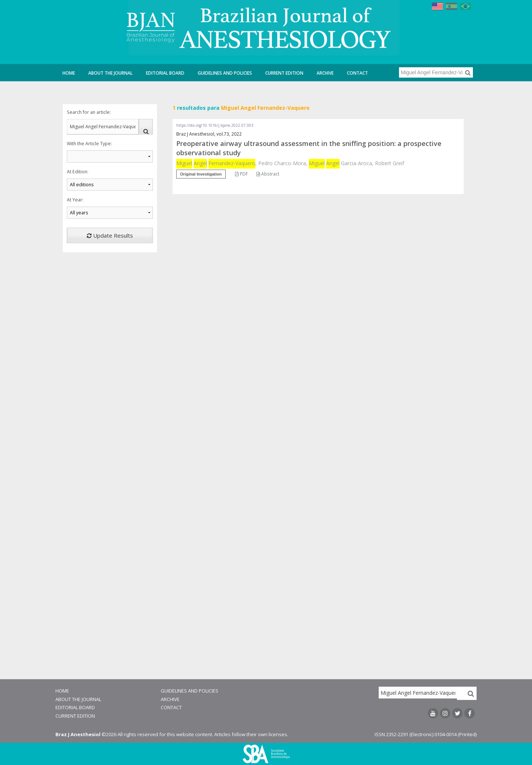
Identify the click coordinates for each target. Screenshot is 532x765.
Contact (357, 73)
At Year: (75, 200)
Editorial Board (165, 73)
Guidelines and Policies (225, 73)
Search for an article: (89, 112)
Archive (325, 73)
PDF (241, 174)
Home (69, 73)
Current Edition (284, 73)
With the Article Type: (89, 144)
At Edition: (78, 172)
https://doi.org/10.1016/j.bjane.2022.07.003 (215, 125)
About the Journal (110, 73)
